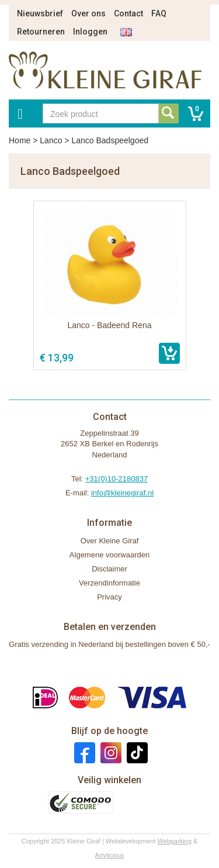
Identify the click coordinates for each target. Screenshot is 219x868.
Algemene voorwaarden (109, 555)
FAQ (159, 13)
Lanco (51, 140)
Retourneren (41, 32)
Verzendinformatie (109, 583)
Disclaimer (109, 569)
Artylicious (109, 855)
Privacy (109, 597)
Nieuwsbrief (40, 13)
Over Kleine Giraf (110, 541)
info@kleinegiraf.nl (122, 493)
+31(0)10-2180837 (117, 479)
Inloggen (90, 32)
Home (20, 140)
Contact (128, 13)
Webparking (174, 841)
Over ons (88, 13)
